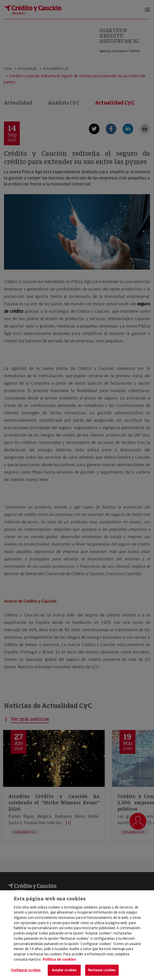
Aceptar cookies (64, 970)
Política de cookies (59, 959)
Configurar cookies (26, 970)
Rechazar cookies (102, 970)
